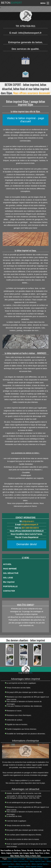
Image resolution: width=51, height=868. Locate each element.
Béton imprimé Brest (21, 861)
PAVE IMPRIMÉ (10, 569)
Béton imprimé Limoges (17, 859)
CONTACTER (9, 591)
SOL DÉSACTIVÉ (11, 573)
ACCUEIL (7, 564)
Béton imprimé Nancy (35, 859)
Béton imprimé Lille (23, 864)
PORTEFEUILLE (10, 586)
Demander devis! (27, 544)
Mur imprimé (9, 582)
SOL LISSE (8, 578)
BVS (31, 673)
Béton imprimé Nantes (40, 864)
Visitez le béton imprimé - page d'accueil (25, 120)
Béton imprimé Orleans (34, 867)
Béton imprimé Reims (16, 867)
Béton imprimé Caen (37, 861)
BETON (12, 3)
